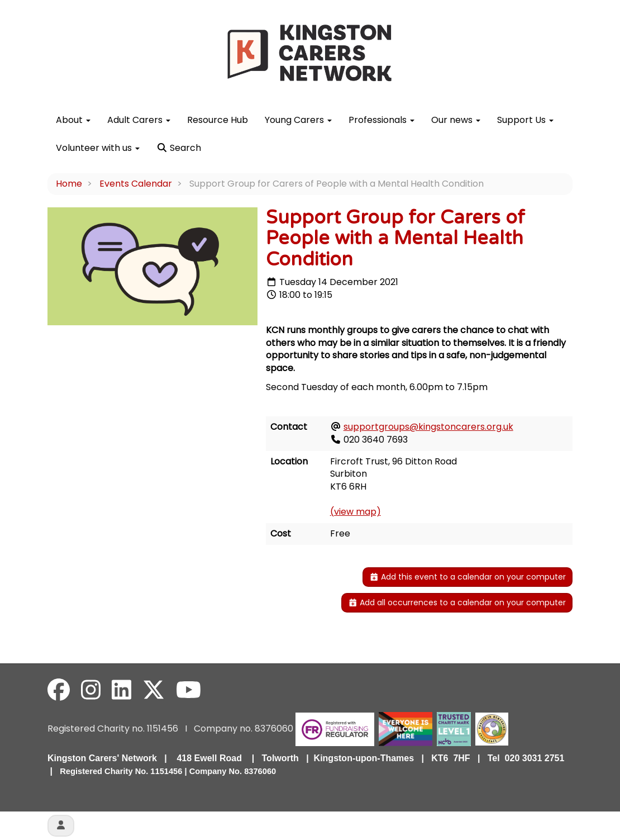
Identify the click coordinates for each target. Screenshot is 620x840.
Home (69, 184)
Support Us (525, 120)
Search (179, 148)
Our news (456, 120)
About (73, 120)
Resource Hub (218, 120)
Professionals (381, 120)
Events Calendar (136, 184)
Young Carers (298, 120)
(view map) (356, 512)
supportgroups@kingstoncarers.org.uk (428, 427)
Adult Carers (139, 120)
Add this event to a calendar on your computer (468, 577)
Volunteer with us (98, 148)
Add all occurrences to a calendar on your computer (457, 602)
